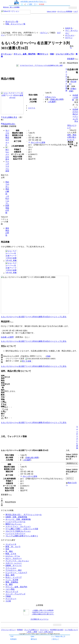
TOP (12, 636)
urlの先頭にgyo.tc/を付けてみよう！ (34, 1)
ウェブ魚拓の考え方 (58, 636)
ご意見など (55, 639)
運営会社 (34, 639)
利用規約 (13, 639)
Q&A (32, 636)
